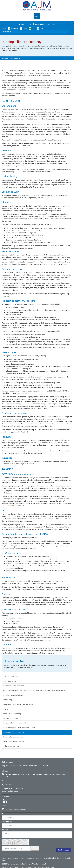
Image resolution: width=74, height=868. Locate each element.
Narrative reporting (11, 718)
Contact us (31, 858)
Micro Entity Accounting (12, 714)
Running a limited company (14, 732)
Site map (39, 858)
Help (3, 860)
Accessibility (48, 858)
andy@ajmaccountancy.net (45, 24)
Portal (24, 28)
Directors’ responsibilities (13, 695)
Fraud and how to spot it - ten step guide (18, 704)
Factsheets (5, 58)
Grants (6, 709)
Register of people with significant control (19, 728)
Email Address (7, 822)
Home (4, 858)
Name (4, 814)
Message (5, 830)
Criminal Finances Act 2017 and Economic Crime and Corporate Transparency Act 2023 (35, 690)
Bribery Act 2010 (10, 681)
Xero (40, 28)
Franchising (8, 700)
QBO (32, 28)
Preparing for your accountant (15, 723)
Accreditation (20, 858)
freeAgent (13, 28)
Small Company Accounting (14, 741)
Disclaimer (58, 858)
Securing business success (13, 737)
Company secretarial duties (14, 686)
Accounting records (11, 676)
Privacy (66, 858)
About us (11, 858)
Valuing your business (11, 746)
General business (15, 58)
